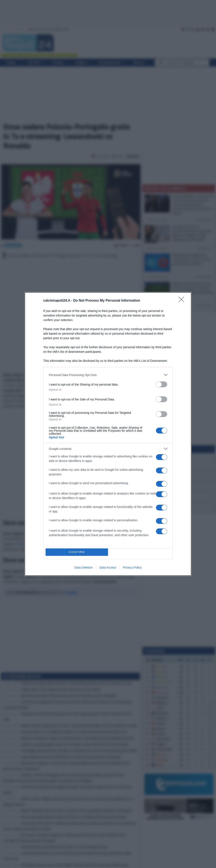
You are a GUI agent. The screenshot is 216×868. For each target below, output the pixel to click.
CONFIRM (77, 552)
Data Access (108, 567)
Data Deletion (83, 567)
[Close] (183, 301)
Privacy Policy (132, 567)
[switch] (162, 384)
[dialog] (108, 434)
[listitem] (108, 375)
